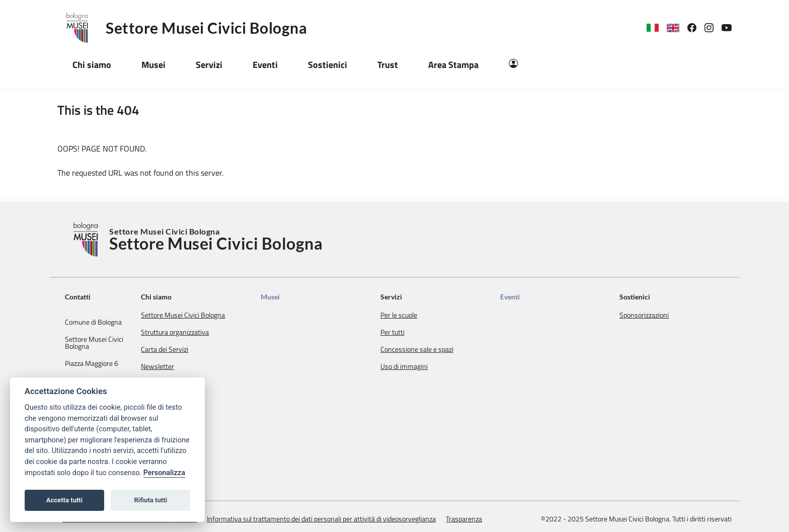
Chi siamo (192, 297)
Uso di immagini (426, 366)
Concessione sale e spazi (439, 349)
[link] (696, 28)
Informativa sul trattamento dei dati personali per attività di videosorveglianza (321, 507)
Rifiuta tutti (151, 500)
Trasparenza (464, 507)
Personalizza (164, 473)
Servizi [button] (209, 65)
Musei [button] (153, 65)
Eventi (524, 297)
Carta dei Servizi (201, 349)
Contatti (78, 297)
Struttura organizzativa (211, 332)
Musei (299, 297)
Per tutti (414, 332)
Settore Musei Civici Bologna (206, 28)
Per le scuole (420, 315)
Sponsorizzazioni (652, 315)
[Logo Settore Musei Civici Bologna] (82, 28)
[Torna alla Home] (87, 239)
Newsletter (194, 366)
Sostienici (642, 297)
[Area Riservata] (513, 65)
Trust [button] (388, 65)
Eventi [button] (265, 65)
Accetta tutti (65, 500)
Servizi (413, 297)
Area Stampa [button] (453, 65)
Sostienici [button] (328, 65)
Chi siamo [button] (92, 65)
